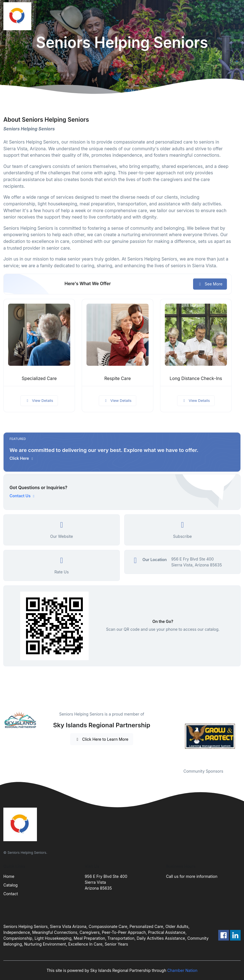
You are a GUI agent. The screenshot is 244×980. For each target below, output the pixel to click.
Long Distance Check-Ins (196, 378)
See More (210, 284)
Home (9, 876)
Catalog (10, 885)
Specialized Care (39, 378)
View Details (39, 400)
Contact (11, 894)
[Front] (18, 16)
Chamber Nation (182, 970)
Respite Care (118, 378)
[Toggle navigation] (235, 16)
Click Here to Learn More (102, 739)
